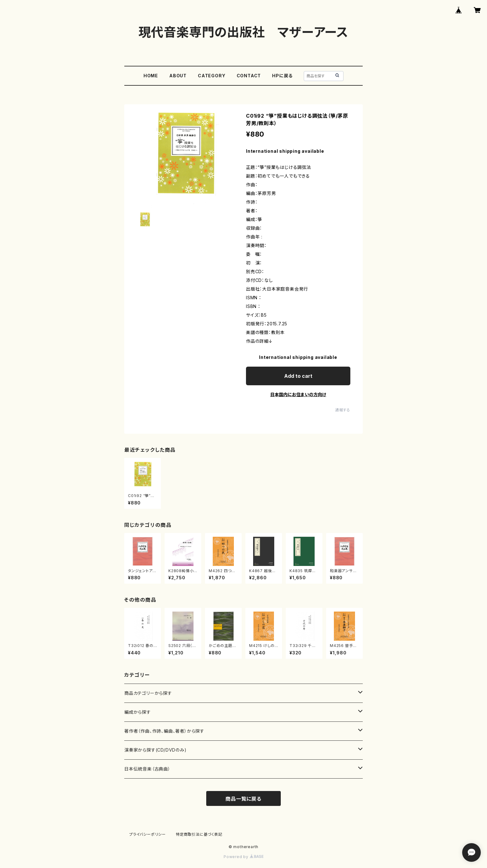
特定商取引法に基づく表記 (199, 834)
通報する (343, 410)
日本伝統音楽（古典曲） (147, 769)
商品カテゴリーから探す (148, 693)
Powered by (243, 857)
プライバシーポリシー (148, 834)
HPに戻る (282, 76)
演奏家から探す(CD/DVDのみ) (155, 750)
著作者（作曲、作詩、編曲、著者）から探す (164, 731)
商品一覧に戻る (243, 799)
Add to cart (298, 376)
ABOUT (178, 76)
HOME (151, 76)
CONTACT (249, 76)
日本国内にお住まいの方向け (298, 394)
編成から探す (138, 712)
